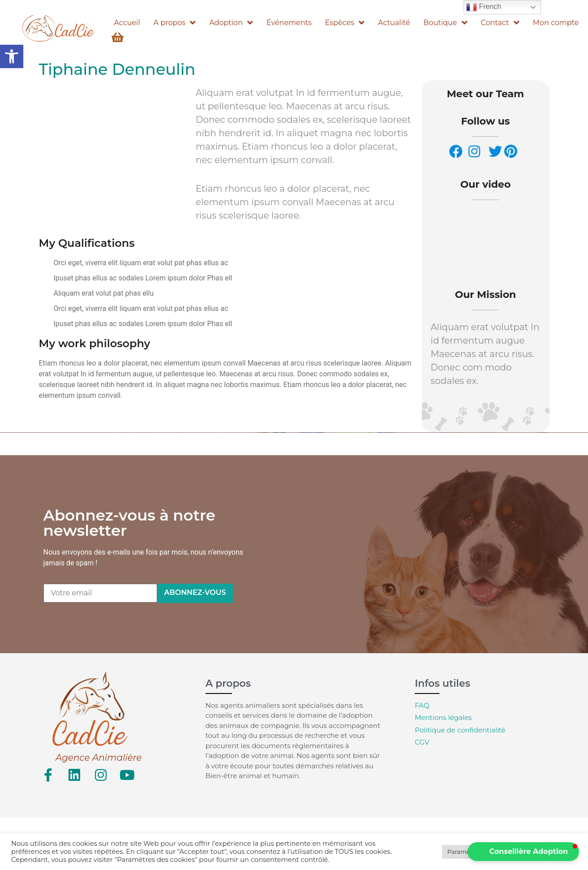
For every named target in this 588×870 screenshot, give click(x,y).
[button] (12, 56)
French (484, 7)
